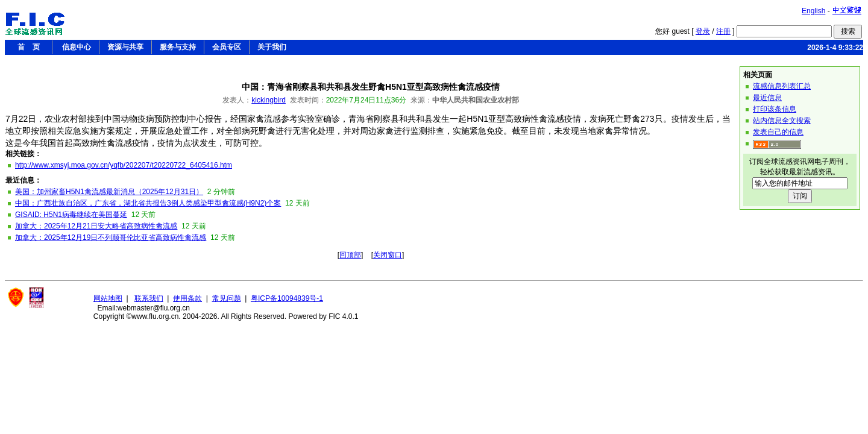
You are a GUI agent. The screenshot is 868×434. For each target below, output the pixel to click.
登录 (703, 31)
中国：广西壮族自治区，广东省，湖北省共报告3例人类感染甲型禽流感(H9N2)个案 (148, 203)
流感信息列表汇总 (782, 86)
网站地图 (108, 298)
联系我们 (149, 298)
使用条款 (187, 298)
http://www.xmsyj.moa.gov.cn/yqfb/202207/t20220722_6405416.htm (124, 165)
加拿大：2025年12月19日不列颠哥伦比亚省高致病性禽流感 (111, 237)
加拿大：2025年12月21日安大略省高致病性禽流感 (96, 226)
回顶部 (350, 255)
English (813, 11)
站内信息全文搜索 (782, 121)
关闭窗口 (388, 255)
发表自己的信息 (778, 132)
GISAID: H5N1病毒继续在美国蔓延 (71, 215)
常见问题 (227, 298)
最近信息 (767, 98)
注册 (723, 31)
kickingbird (269, 100)
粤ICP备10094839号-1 (287, 298)
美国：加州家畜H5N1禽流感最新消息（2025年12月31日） (109, 192)
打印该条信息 (775, 109)
